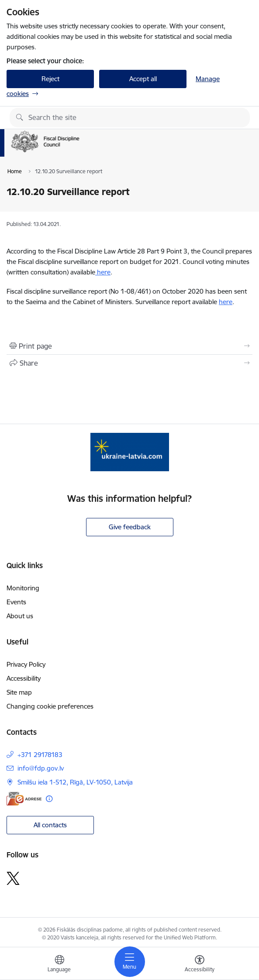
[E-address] (24, 799)
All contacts (50, 825)
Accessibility (24, 678)
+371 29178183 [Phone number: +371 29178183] (40, 755)
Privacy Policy (26, 664)
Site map (19, 692)
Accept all (143, 79)
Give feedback (130, 527)
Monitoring (23, 588)
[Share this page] (129, 363)
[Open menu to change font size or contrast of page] (200, 965)
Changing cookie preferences (50, 706)
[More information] (49, 799)
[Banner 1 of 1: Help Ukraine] (130, 452)
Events (16, 602)
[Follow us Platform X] (13, 878)
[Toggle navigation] (130, 962)
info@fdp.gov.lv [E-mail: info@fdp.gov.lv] (41, 768)
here (103, 272)
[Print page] (129, 346)
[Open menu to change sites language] (59, 965)
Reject (50, 79)
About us (20, 616)
